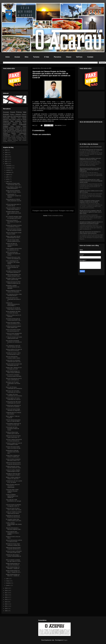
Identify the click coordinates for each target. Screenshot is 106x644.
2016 (6, 595)
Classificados (7, 136)
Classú (69, 57)
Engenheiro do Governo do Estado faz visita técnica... (13, 516)
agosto (8, 175)
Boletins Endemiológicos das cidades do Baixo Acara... (13, 275)
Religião (6, 126)
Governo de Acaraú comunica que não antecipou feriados (14, 230)
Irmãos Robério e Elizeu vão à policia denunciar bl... (14, 188)
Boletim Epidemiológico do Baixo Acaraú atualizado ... (14, 372)
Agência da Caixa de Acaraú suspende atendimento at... (14, 463)
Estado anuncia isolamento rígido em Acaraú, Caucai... (14, 191)
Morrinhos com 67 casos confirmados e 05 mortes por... (13, 384)
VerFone (79, 57)
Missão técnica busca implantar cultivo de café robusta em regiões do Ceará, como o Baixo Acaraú (91, 212)
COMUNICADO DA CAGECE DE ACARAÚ (14, 413)
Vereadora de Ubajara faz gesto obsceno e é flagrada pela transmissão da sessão (91, 223)
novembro (9, 168)
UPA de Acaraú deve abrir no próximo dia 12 (13, 205)
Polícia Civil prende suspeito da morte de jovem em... (13, 330)
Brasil (5, 116)
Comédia (5, 142)
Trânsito (24, 131)
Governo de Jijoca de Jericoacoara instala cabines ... (12, 245)
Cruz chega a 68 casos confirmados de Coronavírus (14, 395)
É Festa (24, 120)
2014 (6, 599)
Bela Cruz (23, 123)
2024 (6, 155)
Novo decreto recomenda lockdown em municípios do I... (14, 342)
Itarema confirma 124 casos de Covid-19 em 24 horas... (14, 350)
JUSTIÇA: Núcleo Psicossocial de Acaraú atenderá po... (14, 440)
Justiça (18, 120)
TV (22, 128)
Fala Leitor (24, 136)
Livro (20, 135)
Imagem (5, 131)
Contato (90, 57)
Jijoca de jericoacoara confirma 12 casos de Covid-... (14, 541)
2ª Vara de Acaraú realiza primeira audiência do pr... (13, 241)
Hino (27, 57)
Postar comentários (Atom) (55, 216)
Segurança (6, 125)
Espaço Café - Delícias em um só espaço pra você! (14, 368)
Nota (20, 140)
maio (8, 181)
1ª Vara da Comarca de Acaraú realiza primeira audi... (14, 338)
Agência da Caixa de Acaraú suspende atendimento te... (14, 548)
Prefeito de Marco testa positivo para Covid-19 (12, 433)
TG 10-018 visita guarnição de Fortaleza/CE (91, 150)
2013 (6, 602)
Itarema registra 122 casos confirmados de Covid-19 (13, 399)
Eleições (13, 118)
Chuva (25, 128)
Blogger (65, 640)
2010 (6, 609)
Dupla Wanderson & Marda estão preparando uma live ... (14, 201)
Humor (5, 140)
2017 (6, 593)
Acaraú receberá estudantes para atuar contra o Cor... (13, 460)
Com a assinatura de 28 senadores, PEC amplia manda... (13, 262)
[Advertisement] (53, 193)
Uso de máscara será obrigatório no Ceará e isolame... (12, 533)
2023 (6, 157)
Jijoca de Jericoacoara (14, 116)
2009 (6, 611)
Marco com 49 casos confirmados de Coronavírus (14, 388)
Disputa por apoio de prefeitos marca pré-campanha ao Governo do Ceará (90, 159)
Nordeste (5, 133)
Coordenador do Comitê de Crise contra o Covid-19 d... (14, 309)
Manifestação (23, 133)
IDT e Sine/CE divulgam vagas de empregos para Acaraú (14, 217)
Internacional (12, 128)
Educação (6, 118)
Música (9, 131)
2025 (6, 152)
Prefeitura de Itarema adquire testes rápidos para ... (13, 327)
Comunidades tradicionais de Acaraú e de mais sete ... (13, 424)
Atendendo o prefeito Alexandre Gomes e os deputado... (13, 287)
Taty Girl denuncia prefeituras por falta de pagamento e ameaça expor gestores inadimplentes (90, 170)
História (25, 139)
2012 (6, 604)
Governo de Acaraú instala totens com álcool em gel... (14, 447)
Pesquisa (19, 131)
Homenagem (7, 123)
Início (8, 57)
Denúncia (16, 140)
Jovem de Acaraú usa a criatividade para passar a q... (13, 299)
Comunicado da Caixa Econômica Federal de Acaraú (12, 429)
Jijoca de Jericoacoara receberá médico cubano (13, 357)
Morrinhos (6, 128)
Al (8, 142)
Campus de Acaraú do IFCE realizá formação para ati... (14, 283)
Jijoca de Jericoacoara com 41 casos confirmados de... (14, 379)
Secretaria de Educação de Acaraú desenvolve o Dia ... (14, 319)
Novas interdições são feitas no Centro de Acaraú (13, 312)
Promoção (19, 139)
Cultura (18, 126)
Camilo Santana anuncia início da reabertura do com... (14, 249)
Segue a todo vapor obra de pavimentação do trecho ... (13, 237)
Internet (18, 128)
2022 (6, 159)
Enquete (24, 140)
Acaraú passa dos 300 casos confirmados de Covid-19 (13, 402)
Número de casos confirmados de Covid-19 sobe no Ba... (14, 552)
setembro (9, 172)
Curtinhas (14, 139)
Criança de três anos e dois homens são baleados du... (14, 258)
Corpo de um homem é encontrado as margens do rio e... (14, 222)
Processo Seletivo (15, 136)
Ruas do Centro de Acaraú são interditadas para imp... (14, 365)
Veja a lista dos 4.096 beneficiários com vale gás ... (13, 501)
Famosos (5, 138)
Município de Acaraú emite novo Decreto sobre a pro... (14, 184)
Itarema (5, 120)
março (8, 581)
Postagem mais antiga (66, 211)
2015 (6, 597)
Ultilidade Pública (21, 114)
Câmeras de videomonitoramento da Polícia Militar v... (13, 304)
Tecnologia (19, 138)
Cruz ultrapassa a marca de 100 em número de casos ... (14, 346)
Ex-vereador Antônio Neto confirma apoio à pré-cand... (14, 520)
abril (8, 579)
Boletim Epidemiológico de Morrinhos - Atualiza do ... (13, 568)
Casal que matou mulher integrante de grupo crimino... (12, 491)
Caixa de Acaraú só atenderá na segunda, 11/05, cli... (13, 505)
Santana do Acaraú (21, 129)
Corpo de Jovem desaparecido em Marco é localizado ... (14, 334)
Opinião (14, 138)
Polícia (19, 112)
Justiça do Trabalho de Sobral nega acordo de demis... (14, 513)
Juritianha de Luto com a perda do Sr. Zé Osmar (14, 482)
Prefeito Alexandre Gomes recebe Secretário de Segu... (13, 267)
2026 (6, 150)
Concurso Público (15, 132)
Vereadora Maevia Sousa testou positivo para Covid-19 (14, 213)
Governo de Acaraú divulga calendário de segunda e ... (14, 410)
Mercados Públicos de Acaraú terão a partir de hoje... (14, 279)
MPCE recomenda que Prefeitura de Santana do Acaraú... (13, 254)
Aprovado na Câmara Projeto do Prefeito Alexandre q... (13, 272)
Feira (23, 138)
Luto (22, 132)
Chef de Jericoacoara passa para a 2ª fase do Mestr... (13, 421)
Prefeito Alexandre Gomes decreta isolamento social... (14, 467)
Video (12, 126)
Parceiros (57, 57)
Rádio (24, 126)
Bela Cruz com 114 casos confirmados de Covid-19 (13, 391)
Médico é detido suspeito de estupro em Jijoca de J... (13, 478)
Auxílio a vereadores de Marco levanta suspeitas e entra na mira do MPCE (90, 201)
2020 (6, 164)
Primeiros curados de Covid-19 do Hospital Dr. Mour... (14, 444)
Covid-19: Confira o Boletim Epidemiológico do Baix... (13, 471)
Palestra (14, 133)
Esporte (24, 116)
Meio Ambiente (16, 121)
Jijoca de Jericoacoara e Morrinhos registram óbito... (14, 529)
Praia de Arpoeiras (9, 129)
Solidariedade (7, 135)
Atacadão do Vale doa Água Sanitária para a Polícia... (13, 474)
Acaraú (17, 57)
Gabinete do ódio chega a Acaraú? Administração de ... (13, 556)
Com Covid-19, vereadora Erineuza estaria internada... (14, 375)
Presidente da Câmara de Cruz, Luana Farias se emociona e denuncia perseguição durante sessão (91, 181)
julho (8, 177)
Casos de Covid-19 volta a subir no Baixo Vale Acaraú (14, 509)
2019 (6, 588)
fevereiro (9, 583)
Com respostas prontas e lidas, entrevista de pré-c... (14, 295)
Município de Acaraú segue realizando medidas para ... (14, 545)
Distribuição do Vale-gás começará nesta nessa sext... (13, 452)
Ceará (13, 112)
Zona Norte (12, 120)
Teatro (9, 139)
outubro (8, 170)
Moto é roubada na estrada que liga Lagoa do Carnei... (14, 561)
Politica (12, 114)
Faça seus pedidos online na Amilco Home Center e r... (13, 209)
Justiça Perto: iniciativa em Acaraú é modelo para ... (13, 456)
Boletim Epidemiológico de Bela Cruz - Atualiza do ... (13, 575)
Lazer (14, 135)
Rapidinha (10, 140)
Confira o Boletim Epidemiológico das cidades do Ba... (14, 524)
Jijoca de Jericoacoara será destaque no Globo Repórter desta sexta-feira (90, 232)
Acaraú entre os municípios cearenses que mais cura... (14, 361)
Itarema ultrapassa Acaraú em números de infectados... (14, 291)
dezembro (9, 166)
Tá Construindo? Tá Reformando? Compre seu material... (13, 196)
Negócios (6, 121)
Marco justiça (11, 142)
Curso (25, 132)
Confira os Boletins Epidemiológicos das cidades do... (12, 496)
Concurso (14, 131)
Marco (14, 125)
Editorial (5, 139)
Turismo (36, 57)
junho (8, 179)
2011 (6, 606)
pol (15, 142)
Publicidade (23, 125)
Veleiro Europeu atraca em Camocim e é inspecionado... (13, 486)
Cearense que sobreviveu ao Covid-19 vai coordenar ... (13, 406)
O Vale (47, 57)
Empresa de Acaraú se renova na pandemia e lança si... (14, 226)
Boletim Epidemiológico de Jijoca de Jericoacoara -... (13, 564)
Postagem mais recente (40, 211)
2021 (6, 161)
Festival (10, 138)
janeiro (8, 585)
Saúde (24, 118)
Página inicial (53, 211)
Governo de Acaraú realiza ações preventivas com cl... (14, 323)
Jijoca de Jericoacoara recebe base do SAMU (14, 233)
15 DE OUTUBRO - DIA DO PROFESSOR (91, 147)
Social (24, 121)
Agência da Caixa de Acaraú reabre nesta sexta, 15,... (13, 436)
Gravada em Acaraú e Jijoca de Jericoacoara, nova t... (13, 354)
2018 (6, 591)
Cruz (19, 118)
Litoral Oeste (7, 132)
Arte (25, 138)
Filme (25, 135)
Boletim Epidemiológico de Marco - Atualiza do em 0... (14, 571)
